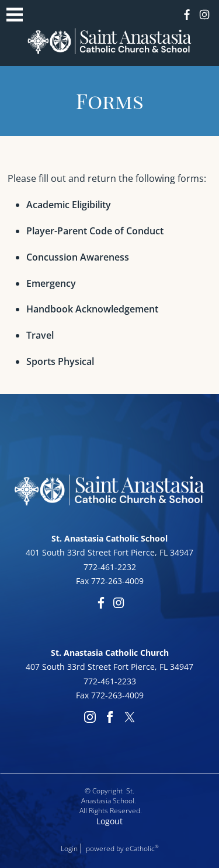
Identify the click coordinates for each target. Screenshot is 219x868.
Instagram (204, 15)
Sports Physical (60, 361)
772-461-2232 (110, 567)
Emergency (51, 283)
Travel (40, 335)
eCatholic (142, 848)
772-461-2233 (110, 681)
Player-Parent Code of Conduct (95, 231)
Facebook (187, 15)
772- (100, 695)
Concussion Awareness (78, 257)
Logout (109, 821)
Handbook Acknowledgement (92, 309)
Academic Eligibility (69, 205)
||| (15, 15)
